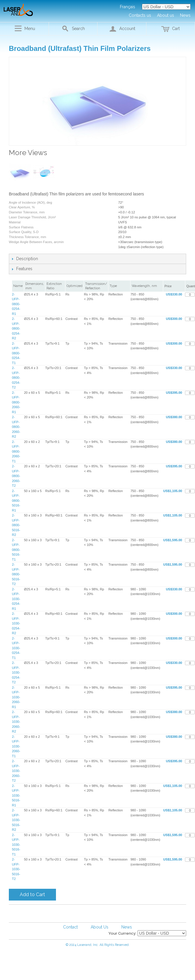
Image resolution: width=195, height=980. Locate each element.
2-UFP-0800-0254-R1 (16, 304)
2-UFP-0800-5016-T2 (16, 574)
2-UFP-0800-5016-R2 (16, 525)
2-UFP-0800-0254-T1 (16, 353)
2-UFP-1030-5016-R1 (16, 795)
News (127, 927)
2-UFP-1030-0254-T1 (16, 648)
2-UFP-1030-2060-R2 (16, 722)
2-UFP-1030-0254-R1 (16, 599)
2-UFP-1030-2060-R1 (16, 697)
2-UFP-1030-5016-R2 (16, 820)
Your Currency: (122, 933)
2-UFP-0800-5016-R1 (16, 501)
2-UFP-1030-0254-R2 (16, 623)
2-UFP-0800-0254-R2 (16, 328)
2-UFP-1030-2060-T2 (16, 771)
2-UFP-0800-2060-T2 (16, 476)
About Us (100, 927)
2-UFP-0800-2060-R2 (16, 427)
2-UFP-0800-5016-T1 (16, 550)
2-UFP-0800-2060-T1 (16, 451)
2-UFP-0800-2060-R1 (16, 402)
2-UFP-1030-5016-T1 (16, 845)
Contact (70, 927)
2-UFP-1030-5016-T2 (16, 869)
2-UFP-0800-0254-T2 (16, 378)
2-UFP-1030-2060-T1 (16, 746)
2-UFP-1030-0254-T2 (16, 672)
